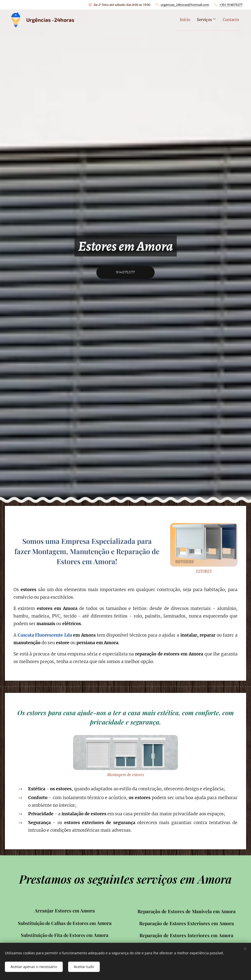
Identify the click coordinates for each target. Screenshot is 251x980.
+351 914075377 (231, 5)
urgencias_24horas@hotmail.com (185, 5)
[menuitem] (178, 20)
